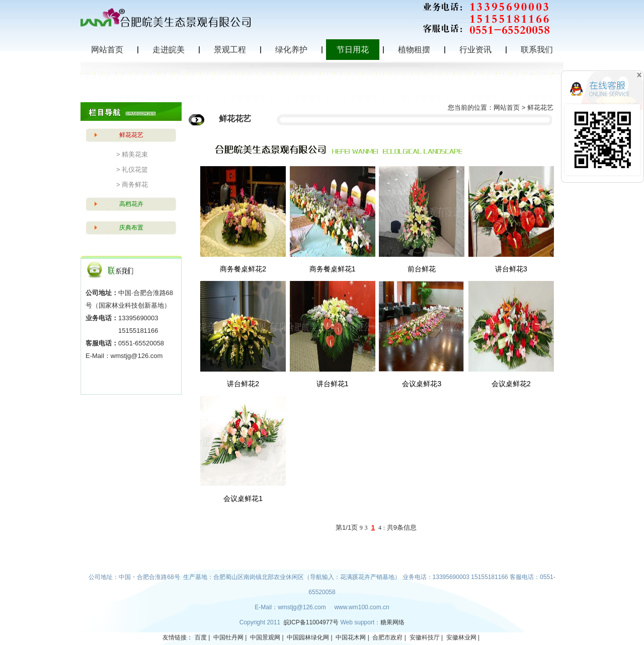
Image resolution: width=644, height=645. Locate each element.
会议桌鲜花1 (243, 498)
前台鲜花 (422, 269)
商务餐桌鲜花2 (243, 269)
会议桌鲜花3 (422, 384)
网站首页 (107, 50)
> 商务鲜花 (132, 185)
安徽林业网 (461, 637)
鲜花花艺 (131, 135)
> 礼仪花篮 (132, 169)
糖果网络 (392, 622)
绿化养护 (291, 50)
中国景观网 (265, 637)
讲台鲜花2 (243, 384)
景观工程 (230, 50)
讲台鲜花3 (511, 269)
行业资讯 (475, 50)
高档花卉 (131, 204)
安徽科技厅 (425, 637)
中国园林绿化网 (308, 637)
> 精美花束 (132, 154)
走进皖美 (169, 50)
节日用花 (353, 50)
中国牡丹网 (228, 637)
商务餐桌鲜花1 (333, 269)
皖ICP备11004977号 (312, 622)
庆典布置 (131, 228)
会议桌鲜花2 (511, 384)
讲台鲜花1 (333, 384)
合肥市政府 (387, 637)
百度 (201, 637)
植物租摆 (414, 50)
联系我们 (537, 50)
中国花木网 (351, 637)
